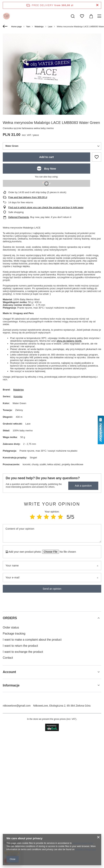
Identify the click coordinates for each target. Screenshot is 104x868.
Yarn (28, 27)
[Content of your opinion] (52, 532)
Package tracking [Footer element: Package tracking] (14, 632)
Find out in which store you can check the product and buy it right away (46, 206)
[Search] (73, 16)
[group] (52, 99)
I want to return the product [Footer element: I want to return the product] (20, 644)
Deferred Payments (19, 216)
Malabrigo (39, 27)
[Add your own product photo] (67, 550)
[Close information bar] (97, 5)
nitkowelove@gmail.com (17, 704)
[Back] (6, 27)
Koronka (18, 395)
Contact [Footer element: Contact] (8, 656)
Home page (16, 27)
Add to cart (46, 155)
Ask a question (83, 484)
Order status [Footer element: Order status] (11, 626)
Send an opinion (52, 587)
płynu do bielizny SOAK (69, 339)
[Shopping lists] (82, 16)
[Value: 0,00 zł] (91, 16)
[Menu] (100, 16)
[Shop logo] (6, 16)
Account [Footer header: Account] (9, 670)
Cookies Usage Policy (83, 843)
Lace (50, 27)
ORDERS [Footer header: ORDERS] (10, 616)
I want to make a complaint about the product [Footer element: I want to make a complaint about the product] (32, 638)
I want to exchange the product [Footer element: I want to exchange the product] (23, 650)
